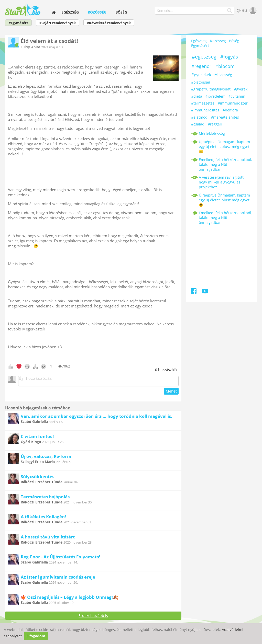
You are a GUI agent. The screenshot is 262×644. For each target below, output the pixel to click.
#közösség (223, 75)
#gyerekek (201, 75)
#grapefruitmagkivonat (211, 89)
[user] (252, 11)
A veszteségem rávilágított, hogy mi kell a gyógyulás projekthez (222, 182)
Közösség (97, 12)
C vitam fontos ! (38, 438)
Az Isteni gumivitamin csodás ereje (58, 578)
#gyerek (241, 89)
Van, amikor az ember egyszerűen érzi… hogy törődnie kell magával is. (96, 418)
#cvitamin (237, 96)
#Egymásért (18, 23)
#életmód (199, 117)
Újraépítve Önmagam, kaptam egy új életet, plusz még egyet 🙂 (224, 147)
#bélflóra (230, 110)
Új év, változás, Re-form (46, 458)
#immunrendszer (233, 103)
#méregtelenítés (225, 117)
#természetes (203, 103)
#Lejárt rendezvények (58, 23)
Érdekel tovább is (93, 617)
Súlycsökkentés (37, 478)
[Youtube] (205, 292)
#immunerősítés (205, 110)
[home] (54, 12)
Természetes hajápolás (45, 498)
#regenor (201, 66)
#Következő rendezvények (109, 23)
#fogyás (229, 57)
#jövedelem (215, 96)
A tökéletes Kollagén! (43, 518)
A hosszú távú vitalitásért (48, 538)
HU (241, 11)
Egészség (70, 12)
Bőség (121, 12)
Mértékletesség (212, 134)
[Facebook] (194, 292)
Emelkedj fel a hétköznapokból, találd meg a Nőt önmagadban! (225, 164)
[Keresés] (230, 11)
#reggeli (215, 124)
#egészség (204, 57)
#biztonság (201, 82)
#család (198, 124)
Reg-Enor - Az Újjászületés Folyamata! (61, 558)
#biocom (225, 66)
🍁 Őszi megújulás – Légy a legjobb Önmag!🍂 (69, 599)
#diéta (197, 96)
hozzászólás (167, 370)
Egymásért (200, 46)
